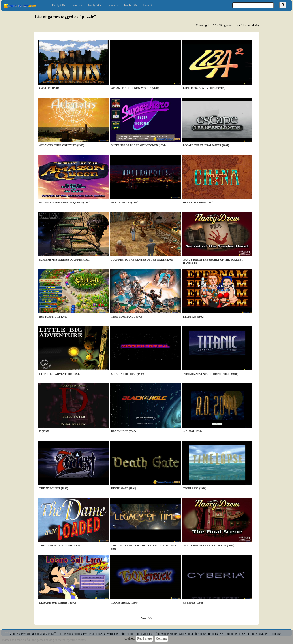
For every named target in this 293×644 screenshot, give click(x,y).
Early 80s (59, 5)
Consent (161, 639)
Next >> (146, 618)
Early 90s (95, 5)
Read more (144, 639)
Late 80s (77, 5)
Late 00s (149, 5)
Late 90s (113, 5)
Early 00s (131, 5)
